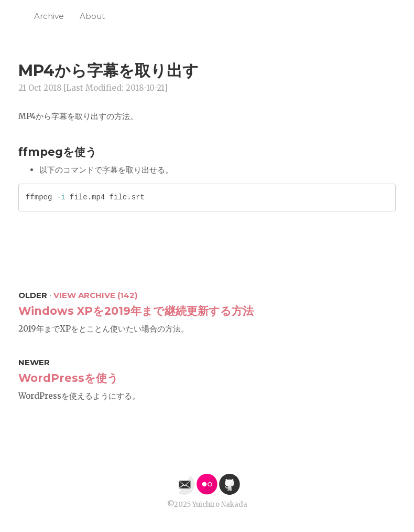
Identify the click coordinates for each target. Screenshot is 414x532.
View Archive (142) (95, 295)
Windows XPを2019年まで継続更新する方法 (136, 311)
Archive (49, 16)
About (92, 16)
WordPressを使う (68, 378)
